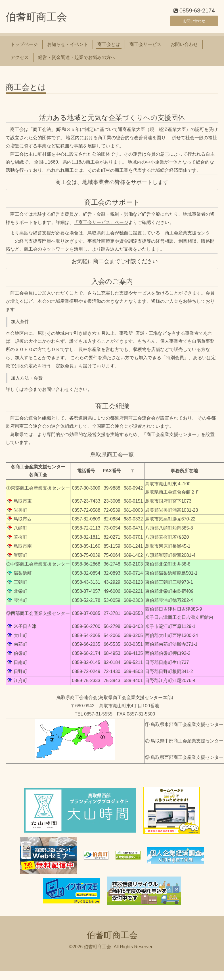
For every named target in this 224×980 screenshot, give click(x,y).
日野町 (20, 675)
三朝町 (20, 585)
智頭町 (20, 558)
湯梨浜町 (23, 576)
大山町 (20, 639)
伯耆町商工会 (36, 20)
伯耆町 (20, 657)
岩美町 (20, 513)
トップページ (24, 47)
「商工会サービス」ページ (101, 226)
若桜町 (20, 540)
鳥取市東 (23, 504)
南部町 (20, 648)
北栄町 (20, 594)
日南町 (20, 666)
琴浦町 (20, 603)
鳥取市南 (23, 549)
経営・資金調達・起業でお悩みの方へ (77, 61)
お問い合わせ (194, 23)
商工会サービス (145, 47)
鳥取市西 (23, 522)
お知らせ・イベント (68, 47)
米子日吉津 (25, 629)
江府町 (20, 684)
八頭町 (20, 531)
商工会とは (109, 47)
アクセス (20, 61)
